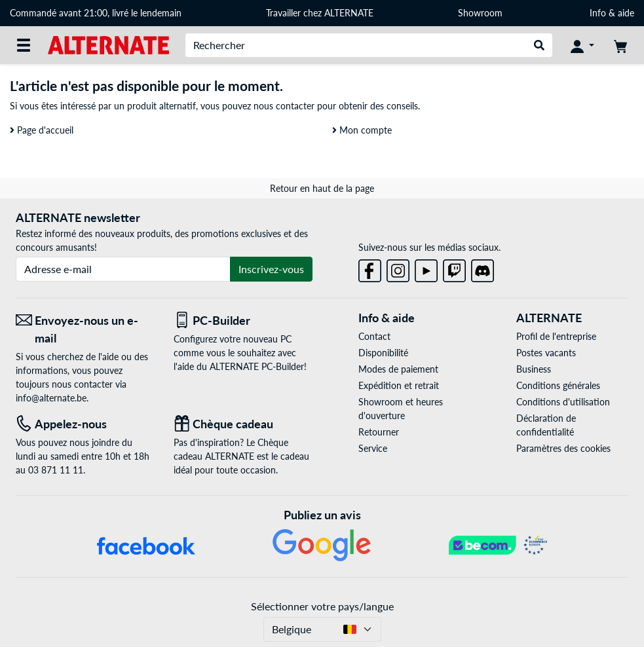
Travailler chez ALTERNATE (320, 13)
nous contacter (284, 106)
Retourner (379, 432)
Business (534, 369)
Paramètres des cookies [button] (563, 448)
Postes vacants (546, 353)
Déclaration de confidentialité (546, 425)
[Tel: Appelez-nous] (85, 424)
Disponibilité (383, 353)
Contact (374, 336)
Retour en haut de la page (322, 188)
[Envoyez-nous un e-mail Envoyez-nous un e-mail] (85, 329)
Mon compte (362, 130)
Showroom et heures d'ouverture (401, 409)
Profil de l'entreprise (556, 336)
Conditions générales (558, 385)
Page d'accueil (42, 130)
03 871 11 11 (56, 470)
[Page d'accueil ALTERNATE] (108, 44)
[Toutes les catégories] (24, 45)
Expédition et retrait (399, 385)
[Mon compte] (582, 45)
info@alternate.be (51, 398)
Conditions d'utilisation (563, 402)
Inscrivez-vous (271, 269)
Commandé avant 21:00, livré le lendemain (96, 13)
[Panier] (620, 45)
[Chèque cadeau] (243, 424)
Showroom (482, 13)
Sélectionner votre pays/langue (322, 606)
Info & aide (612, 13)
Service (373, 448)
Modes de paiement (398, 369)
